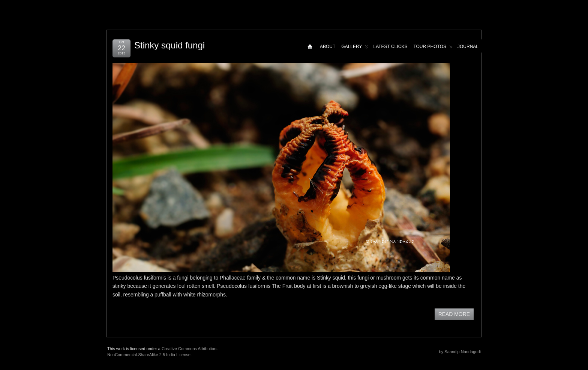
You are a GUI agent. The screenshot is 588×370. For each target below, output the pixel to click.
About (328, 47)
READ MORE (454, 314)
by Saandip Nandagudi (460, 352)
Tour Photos (433, 48)
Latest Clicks (390, 47)
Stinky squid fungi (169, 45)
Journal (468, 47)
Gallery (355, 48)
